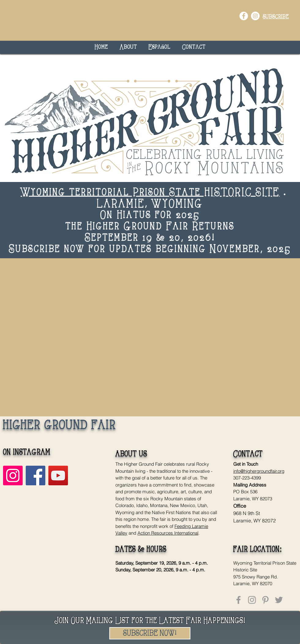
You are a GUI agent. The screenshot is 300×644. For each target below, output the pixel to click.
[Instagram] (13, 475)
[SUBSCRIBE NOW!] (150, 633)
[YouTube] (58, 475)
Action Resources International (168, 533)
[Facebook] (36, 475)
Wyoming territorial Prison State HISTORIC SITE (150, 193)
